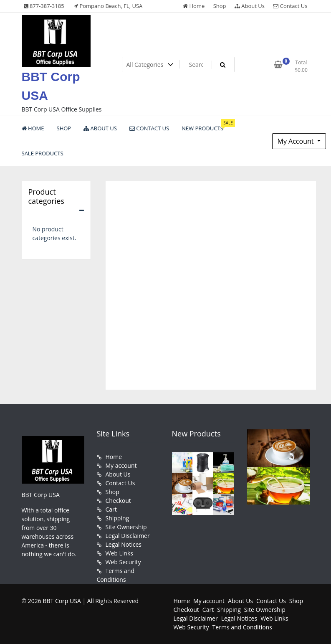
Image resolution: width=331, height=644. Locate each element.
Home (194, 6)
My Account (297, 141)
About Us (250, 6)
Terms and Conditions (242, 627)
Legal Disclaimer (128, 536)
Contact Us (290, 6)
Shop (220, 6)
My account (121, 465)
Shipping (117, 518)
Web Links (119, 553)
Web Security (123, 562)
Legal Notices (124, 544)
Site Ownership (126, 527)
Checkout (118, 501)
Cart (111, 509)
